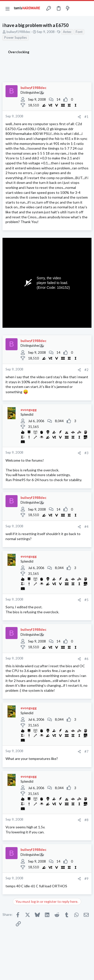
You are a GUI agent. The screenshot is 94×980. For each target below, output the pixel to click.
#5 (86, 600)
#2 (86, 370)
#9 (86, 879)
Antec (67, 32)
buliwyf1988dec (18, 32)
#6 (86, 659)
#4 (86, 527)
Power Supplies (16, 37)
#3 (86, 453)
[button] (8, 8)
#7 (86, 751)
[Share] (79, 117)
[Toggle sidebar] (77, 8)
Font (79, 32)
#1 (86, 117)
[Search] (87, 8)
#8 (86, 820)
